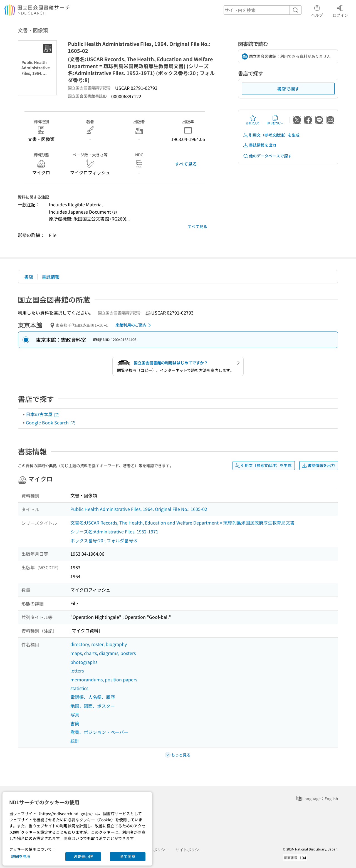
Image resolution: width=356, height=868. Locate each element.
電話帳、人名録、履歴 (93, 697)
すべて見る (186, 164)
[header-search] (263, 10)
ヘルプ (317, 10)
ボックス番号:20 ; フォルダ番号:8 (104, 540)
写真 (75, 714)
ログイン (340, 10)
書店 (29, 277)
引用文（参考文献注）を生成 (271, 135)
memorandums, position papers (104, 679)
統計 (75, 741)
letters (77, 671)
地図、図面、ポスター (93, 706)
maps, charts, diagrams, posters (103, 653)
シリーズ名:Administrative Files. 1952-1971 (114, 531)
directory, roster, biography (99, 644)
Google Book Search (51, 422)
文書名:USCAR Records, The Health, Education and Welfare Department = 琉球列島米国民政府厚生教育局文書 (182, 523)
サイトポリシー (189, 850)
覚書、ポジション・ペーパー (99, 732)
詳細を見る (21, 856)
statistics (79, 688)
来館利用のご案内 (134, 325)
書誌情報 (51, 277)
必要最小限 (83, 856)
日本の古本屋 (43, 414)
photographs (84, 662)
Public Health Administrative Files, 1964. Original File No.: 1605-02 (139, 509)
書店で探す (288, 89)
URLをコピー (275, 120)
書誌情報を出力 (259, 145)
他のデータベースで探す (267, 156)
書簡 (75, 723)
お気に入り (253, 120)
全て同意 (128, 856)
